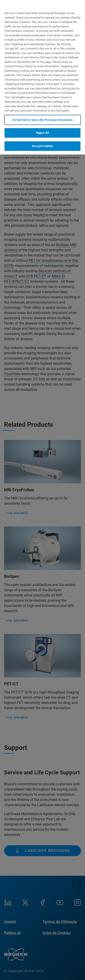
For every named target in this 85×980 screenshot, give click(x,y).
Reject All (42, 133)
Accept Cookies (42, 146)
